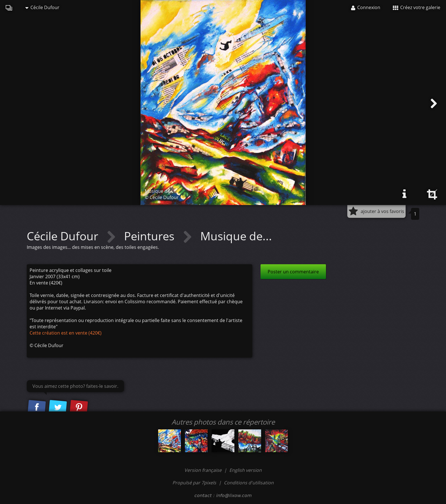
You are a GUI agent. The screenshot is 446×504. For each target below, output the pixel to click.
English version (245, 470)
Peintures (151, 236)
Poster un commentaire (293, 272)
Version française (204, 470)
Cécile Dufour (42, 7)
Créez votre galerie (417, 7)
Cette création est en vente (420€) (66, 333)
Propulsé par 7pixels (194, 483)
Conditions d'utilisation (249, 483)
